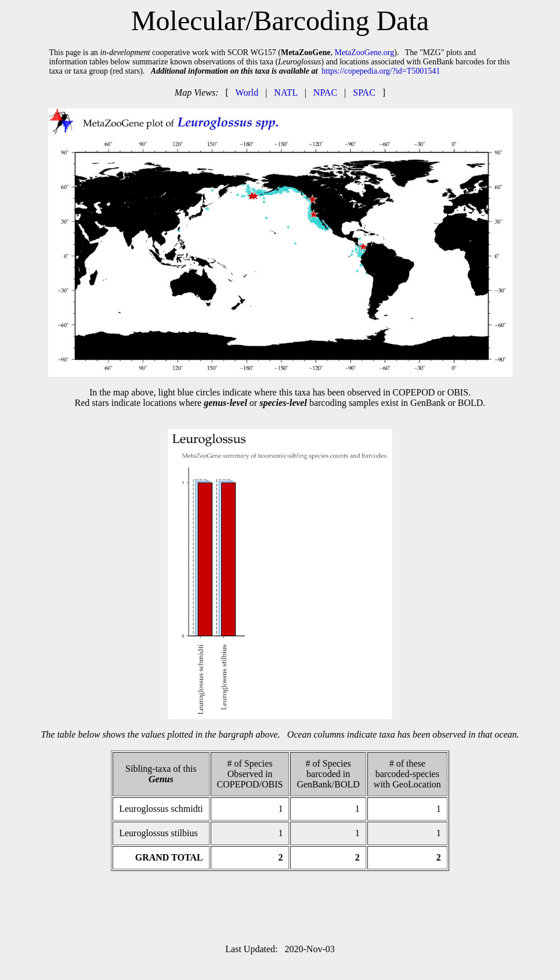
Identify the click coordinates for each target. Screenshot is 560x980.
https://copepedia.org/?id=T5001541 (381, 71)
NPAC (325, 92)
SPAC (364, 92)
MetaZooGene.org (364, 52)
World (247, 92)
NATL (286, 92)
